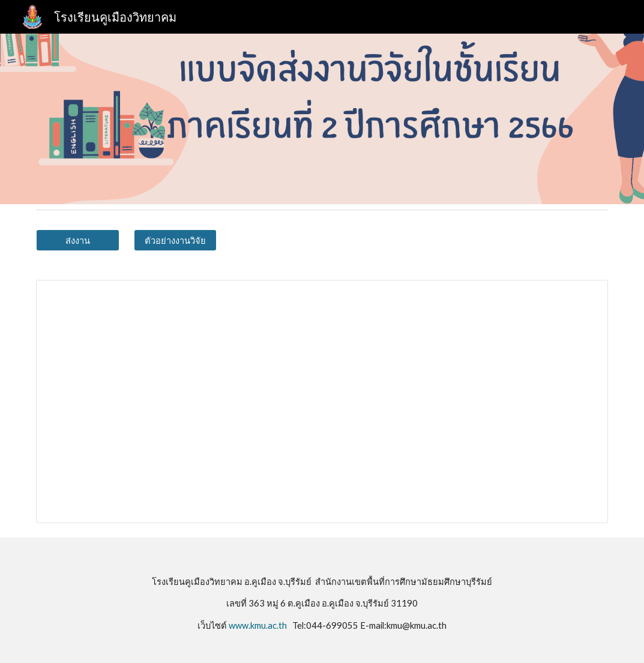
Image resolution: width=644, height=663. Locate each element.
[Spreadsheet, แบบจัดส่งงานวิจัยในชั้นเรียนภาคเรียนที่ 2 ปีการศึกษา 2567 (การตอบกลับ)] (322, 401)
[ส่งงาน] (77, 240)
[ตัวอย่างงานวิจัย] (175, 240)
